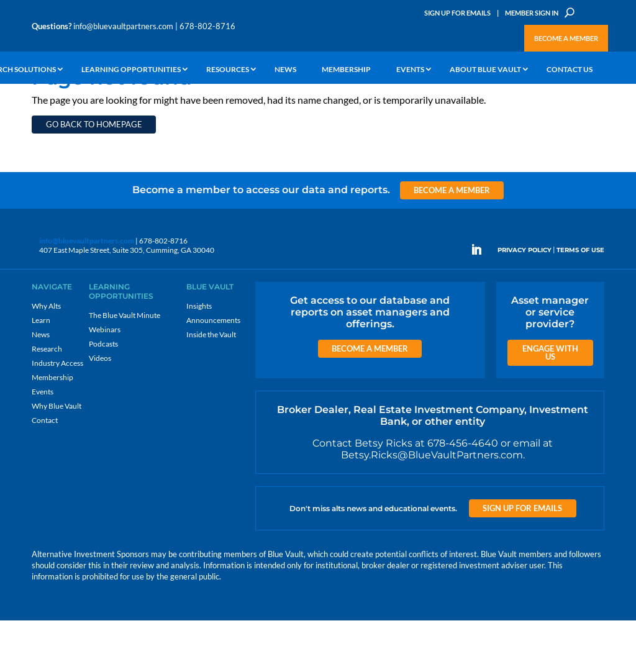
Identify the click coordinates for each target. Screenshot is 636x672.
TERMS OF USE (580, 302)
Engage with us (550, 404)
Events (410, 70)
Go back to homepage (94, 176)
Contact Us (570, 70)
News (285, 70)
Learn (41, 372)
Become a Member (566, 38)
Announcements (213, 372)
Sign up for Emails (522, 560)
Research (47, 400)
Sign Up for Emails (457, 13)
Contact (45, 472)
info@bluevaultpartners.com (123, 26)
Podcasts (103, 395)
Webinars (105, 381)
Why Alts (46, 357)
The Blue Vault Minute (125, 367)
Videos (100, 410)
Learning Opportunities (131, 70)
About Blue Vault (485, 70)
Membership (346, 70)
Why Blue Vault (57, 457)
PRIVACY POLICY (525, 302)
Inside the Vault (211, 386)
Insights (199, 357)
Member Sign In (532, 13)
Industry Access (57, 415)
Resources (228, 70)
